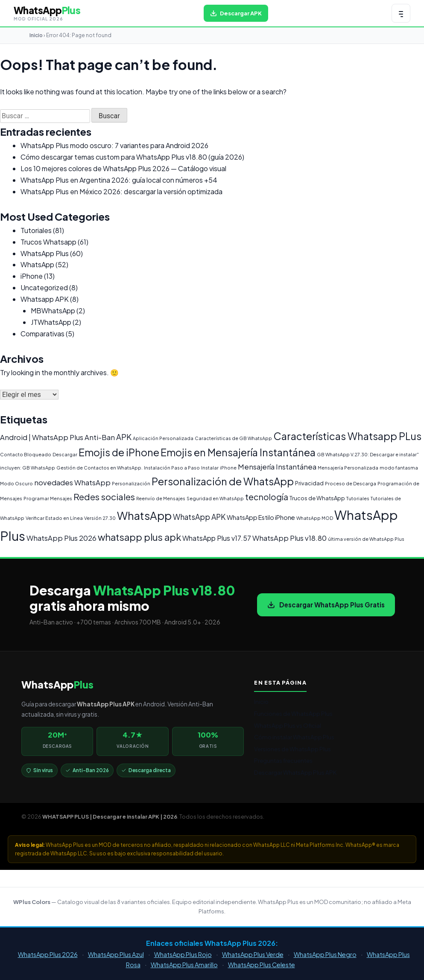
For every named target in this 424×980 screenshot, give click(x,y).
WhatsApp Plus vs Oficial (288, 725)
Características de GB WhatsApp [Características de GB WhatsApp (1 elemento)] (233, 438)
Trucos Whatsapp (48, 242)
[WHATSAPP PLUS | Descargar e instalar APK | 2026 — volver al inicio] (47, 13)
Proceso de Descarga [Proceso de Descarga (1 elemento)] (351, 483)
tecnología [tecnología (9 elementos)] (267, 497)
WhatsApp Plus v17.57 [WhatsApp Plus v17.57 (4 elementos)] (217, 538)
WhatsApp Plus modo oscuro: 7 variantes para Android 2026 (114, 145)
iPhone (32, 276)
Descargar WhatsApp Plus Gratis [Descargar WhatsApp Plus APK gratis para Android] (326, 605)
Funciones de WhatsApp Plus (293, 713)
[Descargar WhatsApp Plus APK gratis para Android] (236, 13)
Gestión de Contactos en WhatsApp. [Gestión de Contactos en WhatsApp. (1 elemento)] (99, 468)
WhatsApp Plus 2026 (48, 954)
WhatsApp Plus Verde (253, 954)
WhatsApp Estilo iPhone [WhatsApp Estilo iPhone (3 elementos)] (261, 517)
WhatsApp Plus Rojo (183, 954)
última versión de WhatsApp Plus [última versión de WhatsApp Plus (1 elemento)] (366, 539)
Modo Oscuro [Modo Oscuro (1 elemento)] (16, 483)
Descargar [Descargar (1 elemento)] (65, 454)
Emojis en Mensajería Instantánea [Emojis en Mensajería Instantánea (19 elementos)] (238, 452)
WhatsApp (37, 264)
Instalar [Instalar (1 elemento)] (210, 468)
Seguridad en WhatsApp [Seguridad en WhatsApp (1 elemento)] (215, 498)
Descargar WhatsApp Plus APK (295, 772)
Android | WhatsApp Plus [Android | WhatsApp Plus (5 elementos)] (42, 437)
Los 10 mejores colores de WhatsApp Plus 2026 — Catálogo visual (123, 168)
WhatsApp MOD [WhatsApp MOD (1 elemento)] (315, 518)
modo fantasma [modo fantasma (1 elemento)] (399, 468)
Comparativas (42, 334)
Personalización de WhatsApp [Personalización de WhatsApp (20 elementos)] (223, 481)
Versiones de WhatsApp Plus (292, 749)
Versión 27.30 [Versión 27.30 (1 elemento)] (100, 518)
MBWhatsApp (53, 311)
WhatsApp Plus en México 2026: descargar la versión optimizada (121, 191)
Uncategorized (44, 287)
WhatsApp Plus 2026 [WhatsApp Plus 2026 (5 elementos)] (61, 538)
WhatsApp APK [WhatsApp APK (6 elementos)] (199, 517)
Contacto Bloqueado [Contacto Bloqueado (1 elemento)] (26, 454)
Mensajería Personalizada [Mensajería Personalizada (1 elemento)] (348, 468)
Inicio (36, 35)
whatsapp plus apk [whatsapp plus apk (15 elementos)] (139, 537)
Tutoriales (36, 230)
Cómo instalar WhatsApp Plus (294, 737)
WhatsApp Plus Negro (325, 954)
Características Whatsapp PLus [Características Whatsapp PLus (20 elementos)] (347, 436)
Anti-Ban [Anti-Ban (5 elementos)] (100, 437)
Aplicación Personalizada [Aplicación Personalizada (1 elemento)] (163, 438)
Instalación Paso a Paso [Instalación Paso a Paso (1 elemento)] (172, 468)
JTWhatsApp (51, 322)
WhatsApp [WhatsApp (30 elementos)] (144, 516)
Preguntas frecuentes (283, 760)
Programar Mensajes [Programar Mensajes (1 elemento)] (48, 498)
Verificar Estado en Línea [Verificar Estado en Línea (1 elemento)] (54, 518)
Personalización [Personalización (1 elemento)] (131, 483)
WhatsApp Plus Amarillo (184, 965)
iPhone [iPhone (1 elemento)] (228, 468)
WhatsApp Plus (45, 253)
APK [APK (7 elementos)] (124, 437)
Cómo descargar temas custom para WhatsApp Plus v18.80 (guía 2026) (132, 157)
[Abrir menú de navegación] (401, 13)
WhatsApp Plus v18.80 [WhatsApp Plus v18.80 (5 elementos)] (289, 538)
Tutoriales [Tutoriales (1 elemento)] (358, 498)
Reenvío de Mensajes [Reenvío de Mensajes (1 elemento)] (161, 498)
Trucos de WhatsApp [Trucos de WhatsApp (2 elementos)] (317, 498)
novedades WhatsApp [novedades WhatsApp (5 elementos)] (72, 483)
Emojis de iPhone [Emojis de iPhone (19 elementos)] (119, 452)
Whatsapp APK (45, 299)
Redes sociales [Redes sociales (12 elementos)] (104, 497)
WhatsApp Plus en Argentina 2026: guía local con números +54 (119, 180)
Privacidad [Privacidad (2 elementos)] (309, 483)
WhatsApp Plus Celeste (262, 965)
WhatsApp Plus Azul (116, 954)
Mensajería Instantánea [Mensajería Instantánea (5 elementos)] (277, 467)
